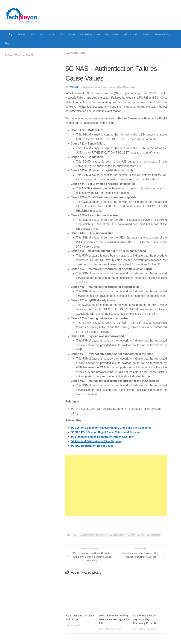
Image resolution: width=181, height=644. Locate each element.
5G (75, 534)
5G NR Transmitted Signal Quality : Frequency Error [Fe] (145, 619)
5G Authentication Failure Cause (93, 534)
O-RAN (146, 34)
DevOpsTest (112, 34)
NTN (51, 34)
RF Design (86, 34)
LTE (61, 34)
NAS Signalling (76, 53)
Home (21, 34)
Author (73, 87)
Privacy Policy (162, 34)
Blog (8, 43)
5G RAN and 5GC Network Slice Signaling (98, 441)
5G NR (141, 534)
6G (42, 34)
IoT (98, 34)
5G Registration (153, 534)
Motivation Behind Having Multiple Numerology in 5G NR (114, 619)
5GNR (71, 34)
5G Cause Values (117, 534)
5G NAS (131, 534)
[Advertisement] (116, 485)
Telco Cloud (130, 34)
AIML (33, 34)
